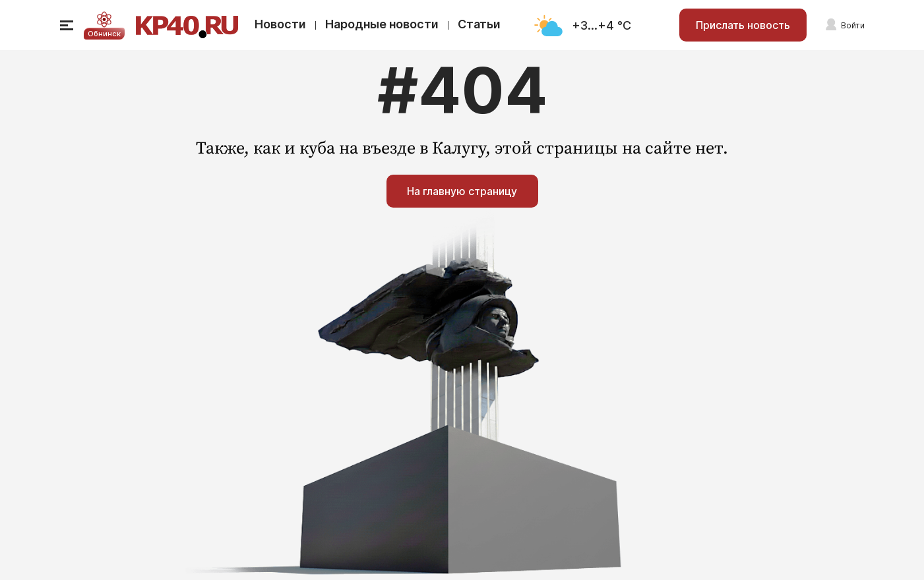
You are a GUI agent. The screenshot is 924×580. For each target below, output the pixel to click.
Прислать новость (743, 25)
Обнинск (104, 34)
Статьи (479, 24)
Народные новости (382, 24)
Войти (853, 25)
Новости (280, 24)
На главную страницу (462, 191)
